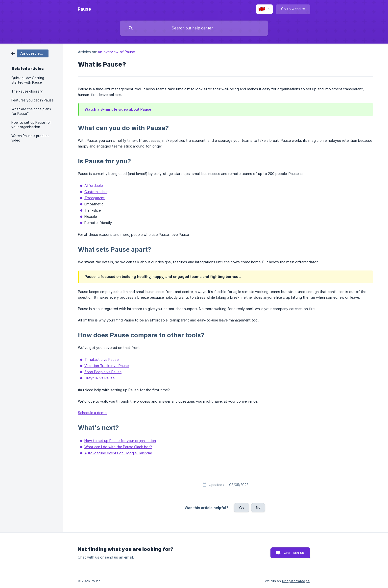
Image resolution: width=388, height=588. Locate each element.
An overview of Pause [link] (116, 52)
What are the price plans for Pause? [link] (31, 111)
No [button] (258, 507)
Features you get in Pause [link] (32, 100)
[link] (30, 53)
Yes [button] (242, 507)
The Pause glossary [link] (27, 91)
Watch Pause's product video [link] (30, 138)
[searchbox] (194, 28)
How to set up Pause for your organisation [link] (31, 125)
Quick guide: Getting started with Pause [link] (28, 80)
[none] (84, 9)
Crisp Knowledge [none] (296, 581)
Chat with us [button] (294, 553)
